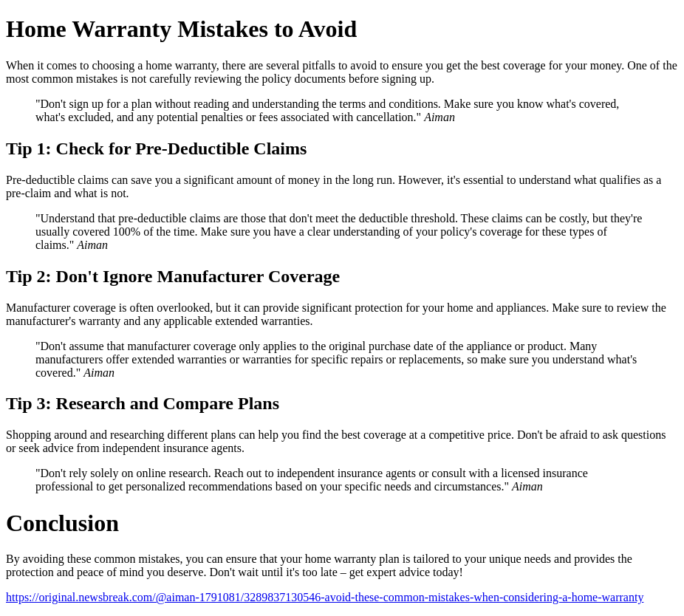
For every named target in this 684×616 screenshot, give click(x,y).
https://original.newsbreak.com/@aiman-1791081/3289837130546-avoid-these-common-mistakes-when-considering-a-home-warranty (325, 597)
